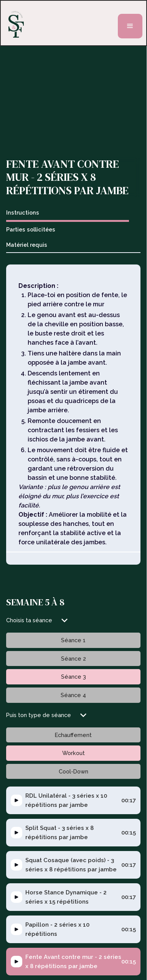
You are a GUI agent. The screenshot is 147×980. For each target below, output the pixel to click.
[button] (130, 26)
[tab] (68, 214)
